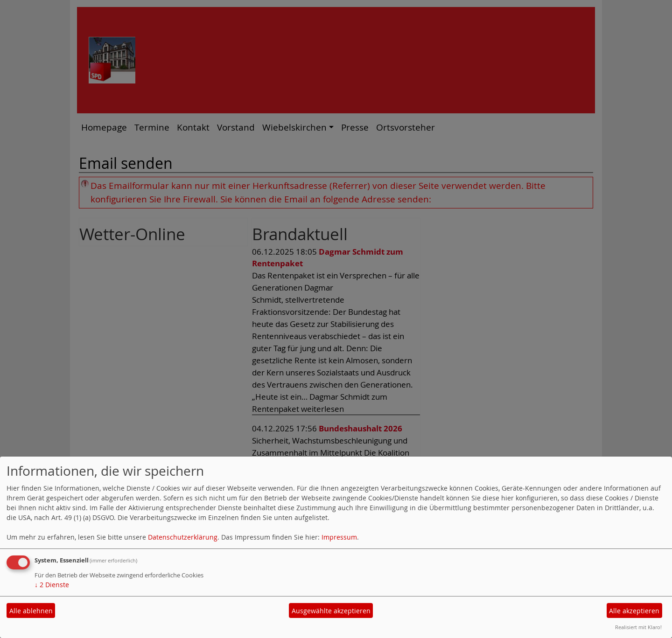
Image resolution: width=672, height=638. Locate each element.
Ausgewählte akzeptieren (331, 611)
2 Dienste (52, 585)
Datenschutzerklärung (183, 537)
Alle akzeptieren (634, 611)
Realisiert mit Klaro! (638, 627)
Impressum (339, 537)
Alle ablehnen (31, 611)
